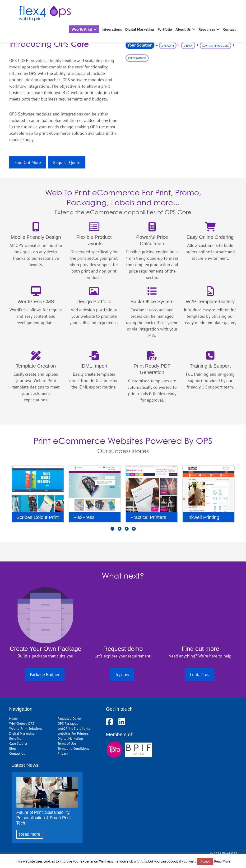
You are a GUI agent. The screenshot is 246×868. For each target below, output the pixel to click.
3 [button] (127, 531)
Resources (207, 29)
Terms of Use (67, 743)
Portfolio (165, 29)
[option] (38, 496)
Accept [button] (205, 861)
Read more (30, 834)
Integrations (112, 29)
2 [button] (120, 531)
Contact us (200, 674)
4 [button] (134, 531)
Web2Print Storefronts (74, 728)
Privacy (63, 753)
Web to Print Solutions (26, 728)
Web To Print (82, 29)
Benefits (15, 738)
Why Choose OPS (22, 723)
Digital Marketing (140, 29)
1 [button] (112, 531)
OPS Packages (68, 723)
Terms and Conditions (73, 748)
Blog (13, 748)
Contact (230, 29)
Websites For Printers (73, 733)
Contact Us (17, 753)
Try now (122, 674)
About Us (183, 29)
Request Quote (67, 162)
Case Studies (18, 743)
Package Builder (45, 674)
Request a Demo (69, 718)
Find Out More (28, 162)
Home (13, 718)
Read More (222, 861)
